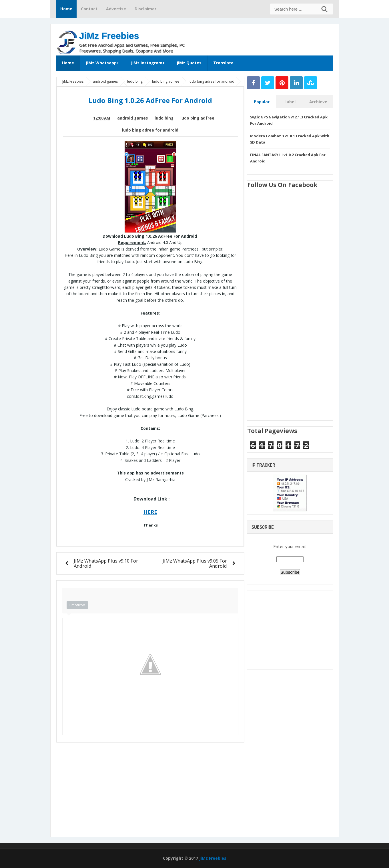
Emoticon (77, 605)
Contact (89, 9)
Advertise (116, 9)
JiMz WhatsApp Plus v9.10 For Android (106, 563)
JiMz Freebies (109, 36)
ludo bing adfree (197, 118)
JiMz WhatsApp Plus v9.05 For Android (195, 563)
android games (132, 118)
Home (66, 9)
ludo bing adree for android (150, 130)
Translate (223, 63)
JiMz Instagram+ (148, 63)
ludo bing (164, 118)
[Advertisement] (266, 38)
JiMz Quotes (189, 63)
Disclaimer (145, 9)
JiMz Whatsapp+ (102, 63)
